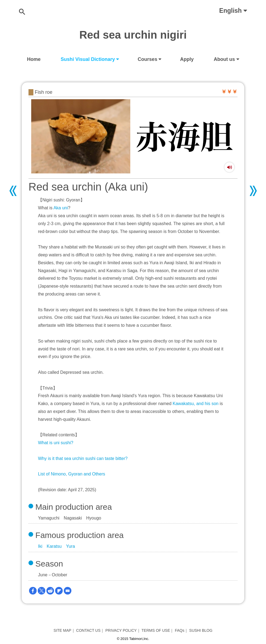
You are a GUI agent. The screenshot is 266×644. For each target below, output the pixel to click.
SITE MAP (62, 630)
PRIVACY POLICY (121, 630)
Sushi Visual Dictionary (88, 59)
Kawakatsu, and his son (196, 404)
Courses (147, 59)
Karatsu (54, 546)
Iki (40, 546)
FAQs (180, 630)
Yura (70, 546)
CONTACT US (88, 630)
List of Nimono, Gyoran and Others (72, 474)
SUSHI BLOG (201, 630)
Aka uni (61, 208)
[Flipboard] (59, 591)
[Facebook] (33, 591)
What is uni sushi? (56, 443)
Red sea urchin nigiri (133, 35)
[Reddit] (50, 591)
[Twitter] (42, 591)
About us (224, 59)
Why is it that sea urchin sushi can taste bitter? (83, 458)
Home (34, 59)
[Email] (68, 591)
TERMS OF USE (156, 630)
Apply (187, 59)
